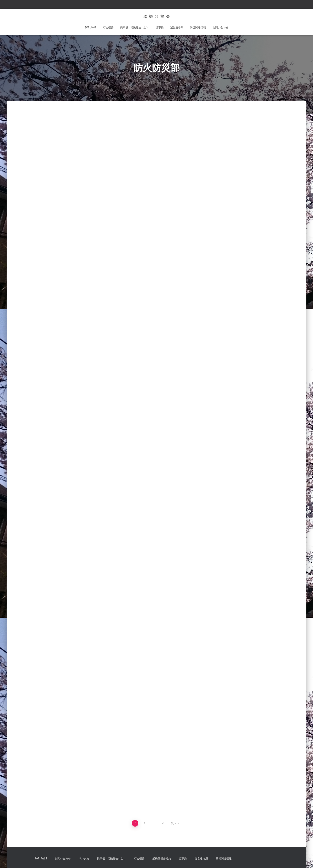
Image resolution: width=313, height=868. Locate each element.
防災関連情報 (198, 27)
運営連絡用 (177, 27)
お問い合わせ (220, 27)
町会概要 (108, 27)
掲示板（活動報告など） (135, 27)
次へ (174, 823)
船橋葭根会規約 (162, 859)
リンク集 (84, 859)
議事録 (160, 27)
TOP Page (91, 27)
